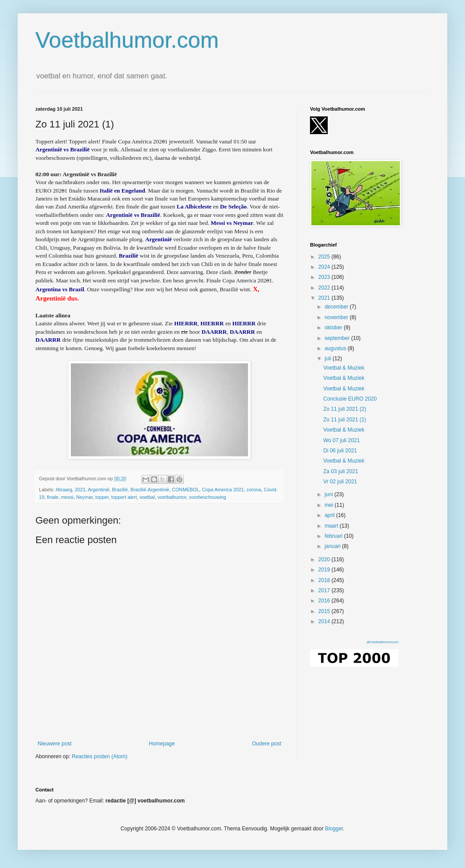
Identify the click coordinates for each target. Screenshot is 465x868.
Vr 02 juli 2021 (340, 482)
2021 (80, 490)
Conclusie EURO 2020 (350, 399)
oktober (334, 328)
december (337, 307)
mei (330, 505)
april (330, 515)
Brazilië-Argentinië (150, 490)
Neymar (84, 497)
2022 (325, 288)
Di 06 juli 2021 (340, 451)
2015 (325, 611)
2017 (325, 590)
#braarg (64, 490)
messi (67, 497)
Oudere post (267, 744)
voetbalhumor (172, 497)
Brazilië (120, 490)
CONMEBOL (186, 490)
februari (334, 536)
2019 (325, 570)
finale (53, 497)
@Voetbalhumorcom (382, 642)
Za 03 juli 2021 (341, 471)
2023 (325, 277)
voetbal (147, 497)
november (337, 317)
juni (329, 494)
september (338, 338)
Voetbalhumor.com (127, 40)
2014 (325, 621)
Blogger (334, 829)
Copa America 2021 (223, 490)
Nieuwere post (55, 744)
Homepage (162, 744)
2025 (325, 257)
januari (333, 546)
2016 (325, 601)
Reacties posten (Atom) (99, 756)
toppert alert (124, 497)
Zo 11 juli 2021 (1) (345, 420)
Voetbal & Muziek (344, 368)
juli (329, 359)
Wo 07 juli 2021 (342, 440)
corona (254, 490)
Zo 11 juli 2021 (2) (345, 409)
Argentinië (99, 490)
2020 (325, 559)
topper (102, 497)
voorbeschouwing (208, 497)
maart (332, 526)
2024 (325, 267)
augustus (336, 348)
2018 (325, 580)
